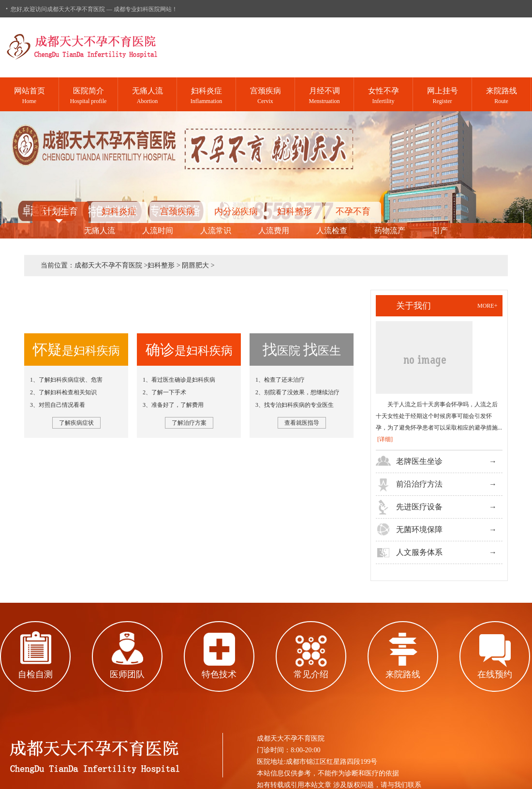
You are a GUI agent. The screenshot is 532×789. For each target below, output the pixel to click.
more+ (487, 306)
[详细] (385, 439)
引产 (440, 231)
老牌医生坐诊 (419, 461)
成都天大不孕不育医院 (108, 265)
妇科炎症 (119, 211)
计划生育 (60, 211)
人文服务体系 (419, 552)
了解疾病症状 (76, 423)
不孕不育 (353, 211)
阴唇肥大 (195, 265)
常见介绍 (311, 674)
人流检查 (332, 231)
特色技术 (219, 674)
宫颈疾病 (177, 211)
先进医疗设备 (419, 507)
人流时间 (158, 231)
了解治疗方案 (189, 423)
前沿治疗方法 (419, 484)
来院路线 (403, 674)
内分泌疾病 (236, 211)
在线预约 (495, 674)
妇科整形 (295, 211)
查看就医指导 (302, 423)
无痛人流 (100, 231)
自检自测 (35, 674)
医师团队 (127, 674)
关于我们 (414, 306)
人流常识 (216, 231)
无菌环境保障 (419, 529)
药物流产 (390, 231)
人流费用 (274, 231)
